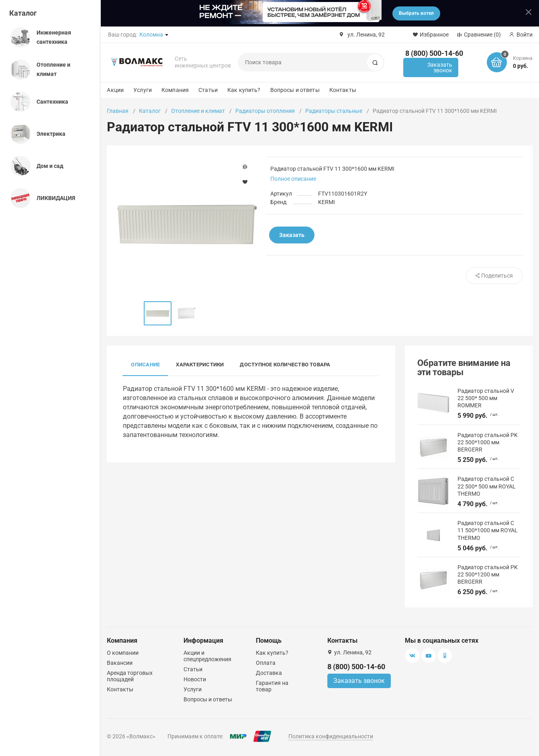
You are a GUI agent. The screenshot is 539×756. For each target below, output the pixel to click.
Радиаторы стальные (334, 111)
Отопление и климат (198, 111)
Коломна (151, 35)
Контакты (343, 90)
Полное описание (293, 179)
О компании (123, 653)
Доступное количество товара (285, 365)
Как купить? (244, 90)
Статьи (208, 90)
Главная (118, 111)
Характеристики (200, 365)
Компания (175, 90)
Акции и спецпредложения (207, 656)
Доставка (269, 673)
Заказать (292, 235)
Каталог (23, 13)
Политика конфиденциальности (331, 736)
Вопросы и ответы (295, 90)
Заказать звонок (440, 67)
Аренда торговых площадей (130, 676)
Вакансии (120, 663)
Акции (115, 90)
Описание (145, 365)
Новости (195, 679)
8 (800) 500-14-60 (434, 53)
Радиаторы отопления (265, 111)
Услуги (143, 90)
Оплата (266, 663)
